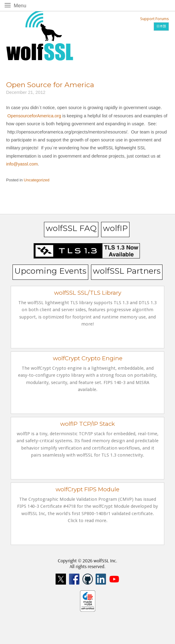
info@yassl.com (22, 164)
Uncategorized (37, 180)
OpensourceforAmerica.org (34, 116)
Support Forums (155, 19)
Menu (21, 5)
